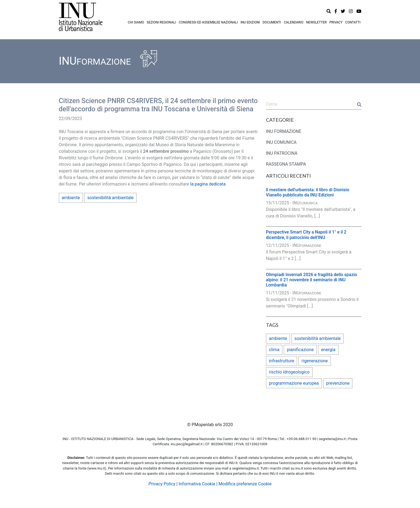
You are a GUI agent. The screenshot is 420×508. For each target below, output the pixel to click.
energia (328, 350)
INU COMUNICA (281, 142)
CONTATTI (353, 22)
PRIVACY (336, 22)
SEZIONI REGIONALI (161, 22)
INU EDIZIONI (250, 22)
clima (274, 350)
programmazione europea (294, 383)
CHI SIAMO (136, 22)
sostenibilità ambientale (110, 198)
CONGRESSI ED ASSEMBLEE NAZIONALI (208, 22)
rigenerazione (315, 361)
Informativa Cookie (197, 484)
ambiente (71, 198)
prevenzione (338, 383)
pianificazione (300, 350)
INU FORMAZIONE (284, 131)
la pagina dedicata (208, 184)
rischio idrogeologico (289, 372)
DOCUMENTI (272, 22)
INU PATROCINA (282, 153)
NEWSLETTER (316, 22)
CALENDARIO (294, 22)
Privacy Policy (162, 484)
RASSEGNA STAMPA (286, 164)
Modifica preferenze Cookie (245, 484)
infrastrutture (282, 361)
